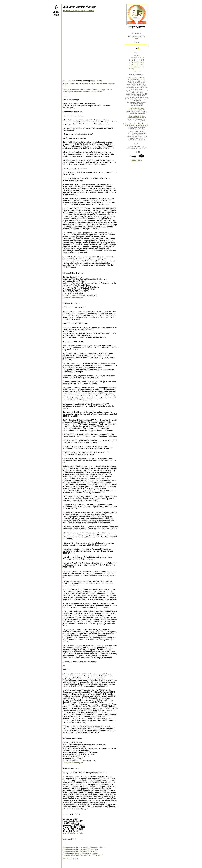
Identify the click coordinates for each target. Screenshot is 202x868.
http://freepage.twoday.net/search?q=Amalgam (81, 853)
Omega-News (137, 27)
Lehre (65, 85)
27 (141, 66)
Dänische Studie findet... (137, 116)
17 (134, 64)
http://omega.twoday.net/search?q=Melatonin (80, 849)
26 (139, 66)
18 (137, 64)
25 (137, 66)
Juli (139, 71)
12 (139, 62)
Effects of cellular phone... (137, 132)
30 (132, 69)
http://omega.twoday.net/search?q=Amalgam (80, 851)
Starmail (66, 859)
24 (134, 66)
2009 (56, 15)
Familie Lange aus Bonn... (137, 108)
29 (130, 69)
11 (137, 62)
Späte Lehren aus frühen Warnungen (79, 7)
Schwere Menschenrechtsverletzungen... (137, 124)
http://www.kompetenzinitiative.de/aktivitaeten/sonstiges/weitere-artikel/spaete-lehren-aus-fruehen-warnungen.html (88, 91)
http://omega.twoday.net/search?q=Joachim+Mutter (83, 855)
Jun (56, 12)
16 (132, 64)
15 (130, 64)
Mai (134, 71)
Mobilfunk (113, 83)
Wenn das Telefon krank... (137, 78)
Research (106, 83)
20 (141, 64)
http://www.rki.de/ (76, 833)
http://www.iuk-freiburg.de (73, 297)
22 (130, 66)
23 (132, 66)
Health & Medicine (95, 83)
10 (134, 62)
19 (139, 64)
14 (144, 62)
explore (80, 83)
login (137, 38)
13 (141, 62)
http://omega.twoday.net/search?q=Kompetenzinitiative (84, 847)
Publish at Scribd (69, 83)
